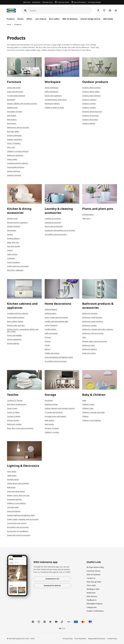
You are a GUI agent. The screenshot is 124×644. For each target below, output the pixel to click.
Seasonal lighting (14, 511)
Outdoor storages (52, 428)
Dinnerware (12, 230)
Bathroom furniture (90, 313)
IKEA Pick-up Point (94, 582)
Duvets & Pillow (13, 412)
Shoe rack (11, 147)
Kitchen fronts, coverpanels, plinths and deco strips (23, 330)
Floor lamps (12, 471)
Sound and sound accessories (19, 535)
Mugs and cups (13, 242)
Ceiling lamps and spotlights (18, 483)
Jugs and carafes (14, 246)
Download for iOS (52, 579)
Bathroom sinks (89, 345)
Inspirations (36, 2)
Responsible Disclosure (97, 639)
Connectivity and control (17, 523)
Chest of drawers (14, 143)
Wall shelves (12, 120)
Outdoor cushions (89, 100)
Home (9, 24)
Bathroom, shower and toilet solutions (98, 329)
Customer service (93, 571)
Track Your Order (63, 2)
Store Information (80, 2)
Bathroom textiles (89, 325)
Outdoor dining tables (91, 92)
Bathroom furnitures (15, 155)
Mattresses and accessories (18, 127)
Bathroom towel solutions (93, 321)
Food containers (14, 262)
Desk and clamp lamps (16, 491)
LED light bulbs (13, 507)
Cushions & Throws (15, 400)
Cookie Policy (112, 639)
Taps (84, 337)
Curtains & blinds (14, 416)
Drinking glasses (13, 238)
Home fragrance (51, 325)
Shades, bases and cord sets (18, 495)
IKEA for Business (70, 19)
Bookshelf (11, 100)
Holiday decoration (52, 353)
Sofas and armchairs (15, 92)
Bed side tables (13, 131)
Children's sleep (88, 404)
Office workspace (52, 92)
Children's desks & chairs (54, 107)
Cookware (11, 258)
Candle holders (50, 329)
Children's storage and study (93, 412)
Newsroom (91, 593)
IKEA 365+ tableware (15, 270)
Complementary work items (56, 100)
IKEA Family (108, 19)
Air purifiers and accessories (56, 234)
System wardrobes (14, 135)
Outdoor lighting (89, 123)
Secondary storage (14, 112)
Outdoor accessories (90, 116)
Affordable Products (95, 604)
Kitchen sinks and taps (16, 325)
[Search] (61, 11)
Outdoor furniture (14, 175)
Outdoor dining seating (91, 88)
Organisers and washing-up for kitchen (60, 230)
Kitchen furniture (14, 171)
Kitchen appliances (14, 339)
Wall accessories (51, 333)
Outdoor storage (89, 103)
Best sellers (54, 19)
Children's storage (52, 432)
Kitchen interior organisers (17, 222)
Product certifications (95, 611)
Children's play (88, 408)
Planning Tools (48, 2)
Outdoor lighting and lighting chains (21, 515)
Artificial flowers (51, 309)
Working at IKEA (93, 589)
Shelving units (12, 107)
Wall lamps (11, 487)
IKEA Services (92, 596)
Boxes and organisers (53, 96)
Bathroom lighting (89, 349)
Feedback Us (92, 600)
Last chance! (41, 19)
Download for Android (52, 586)
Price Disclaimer (80, 639)
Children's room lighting (91, 420)
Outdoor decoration (90, 120)
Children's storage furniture (18, 151)
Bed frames (12, 123)
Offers (29, 19)
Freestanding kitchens (16, 167)
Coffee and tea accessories (18, 266)
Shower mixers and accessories (95, 341)
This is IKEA (91, 585)
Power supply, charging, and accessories (23, 519)
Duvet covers (12, 408)
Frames (48, 341)
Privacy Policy (68, 639)
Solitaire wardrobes (15, 139)
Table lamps (12, 475)
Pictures (48, 337)
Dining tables (12, 159)
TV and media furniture (16, 96)
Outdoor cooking (89, 107)
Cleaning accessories (53, 222)
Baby (84, 400)
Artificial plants (88, 214)
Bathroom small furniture (92, 317)
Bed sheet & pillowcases (17, 404)
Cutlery (10, 250)
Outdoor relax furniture (91, 96)
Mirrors (48, 349)
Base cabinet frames (15, 321)
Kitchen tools (12, 218)
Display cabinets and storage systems (22, 103)
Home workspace (52, 88)
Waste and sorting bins (54, 226)
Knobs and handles (14, 335)
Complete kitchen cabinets (18, 163)
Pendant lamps (13, 479)
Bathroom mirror (89, 353)
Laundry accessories (53, 218)
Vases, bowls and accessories (56, 317)
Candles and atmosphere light (56, 321)
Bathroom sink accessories (93, 333)
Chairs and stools (14, 88)
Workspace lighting (52, 103)
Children (85, 416)
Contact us (91, 578)
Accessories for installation (18, 531)
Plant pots (86, 218)
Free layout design (94, 2)
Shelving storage (51, 404)
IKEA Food (27, 2)
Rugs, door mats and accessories (20, 428)
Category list (92, 607)
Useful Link (94, 562)
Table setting (12, 254)
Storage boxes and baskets (55, 416)
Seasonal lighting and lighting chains (59, 357)
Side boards (12, 116)
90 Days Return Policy (95, 567)
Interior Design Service (90, 19)
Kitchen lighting (13, 343)
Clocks (47, 345)
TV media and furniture (54, 412)
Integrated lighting (14, 499)
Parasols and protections (92, 112)
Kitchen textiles (13, 420)
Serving (10, 234)
